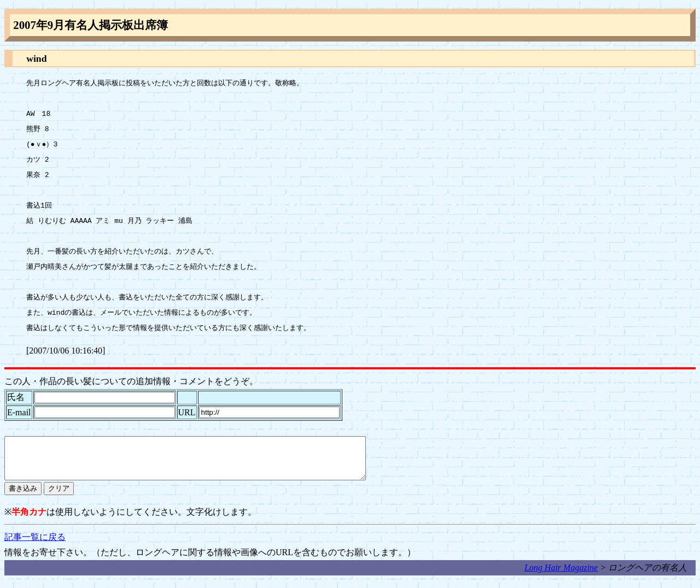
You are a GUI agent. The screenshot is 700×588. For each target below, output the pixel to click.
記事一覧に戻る (35, 545)
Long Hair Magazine (561, 576)
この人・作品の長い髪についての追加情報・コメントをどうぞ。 (131, 381)
